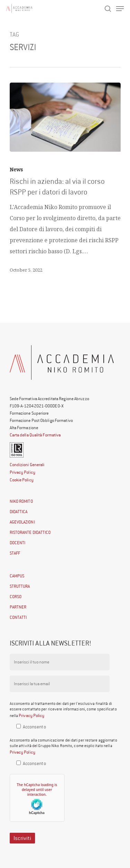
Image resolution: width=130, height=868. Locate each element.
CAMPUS (17, 576)
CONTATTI (18, 617)
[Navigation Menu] (120, 9)
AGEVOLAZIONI (22, 522)
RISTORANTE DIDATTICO (30, 532)
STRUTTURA (20, 586)
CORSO (16, 597)
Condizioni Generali (27, 465)
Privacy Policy (23, 472)
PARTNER (18, 607)
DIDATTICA (19, 512)
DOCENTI (18, 543)
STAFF (15, 553)
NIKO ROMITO (21, 501)
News (16, 169)
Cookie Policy (22, 480)
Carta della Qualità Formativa (35, 435)
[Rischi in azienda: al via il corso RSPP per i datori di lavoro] (65, 117)
